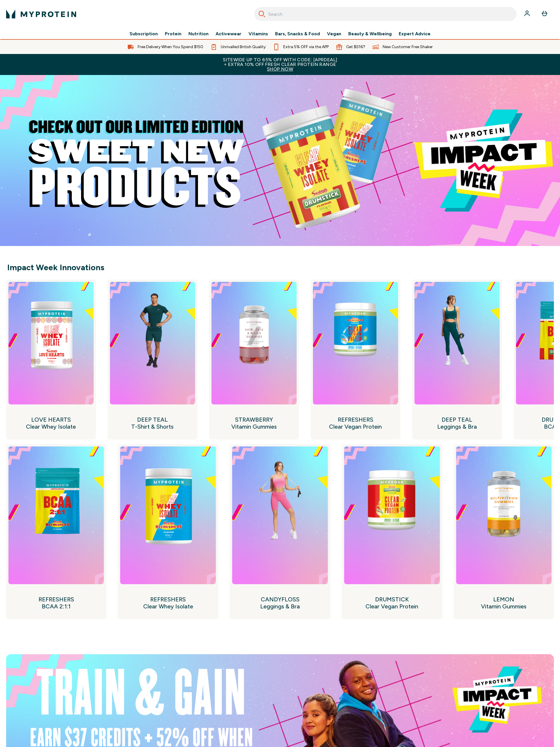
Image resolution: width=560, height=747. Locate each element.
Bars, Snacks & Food (297, 34)
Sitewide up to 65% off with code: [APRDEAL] (280, 64)
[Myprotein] (280, 160)
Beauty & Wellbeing (370, 34)
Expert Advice (415, 34)
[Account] (528, 14)
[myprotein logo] (41, 14)
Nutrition (198, 34)
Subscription (144, 34)
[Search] (262, 14)
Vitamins (258, 34)
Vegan (334, 34)
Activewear (229, 34)
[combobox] (385, 14)
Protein (173, 34)
